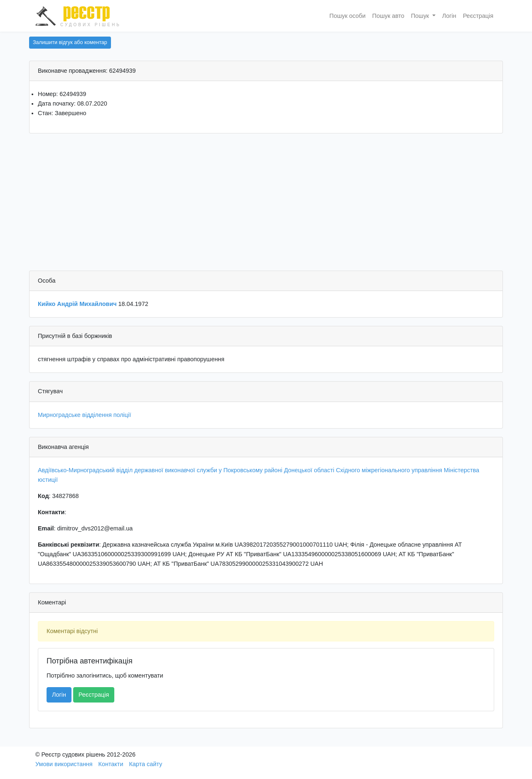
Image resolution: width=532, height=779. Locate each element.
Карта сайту (145, 764)
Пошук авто (388, 16)
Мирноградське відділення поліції (84, 415)
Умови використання (64, 764)
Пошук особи (348, 16)
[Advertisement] (266, 204)
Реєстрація (478, 16)
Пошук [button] (421, 16)
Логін (449, 16)
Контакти (111, 764)
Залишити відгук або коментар (70, 42)
